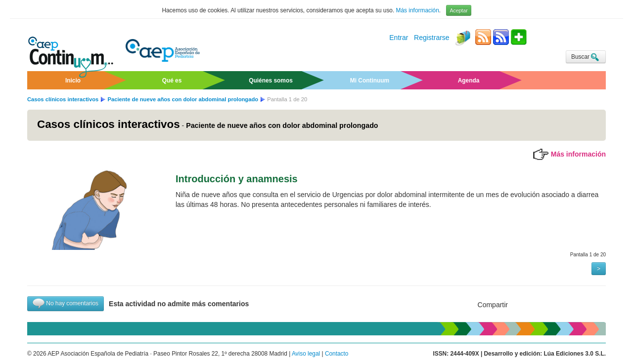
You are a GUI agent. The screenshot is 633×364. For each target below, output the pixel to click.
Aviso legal (306, 354)
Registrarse (432, 38)
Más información (418, 10)
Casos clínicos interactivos (63, 99)
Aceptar (458, 10)
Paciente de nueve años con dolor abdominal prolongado (183, 99)
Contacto (337, 354)
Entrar (399, 38)
